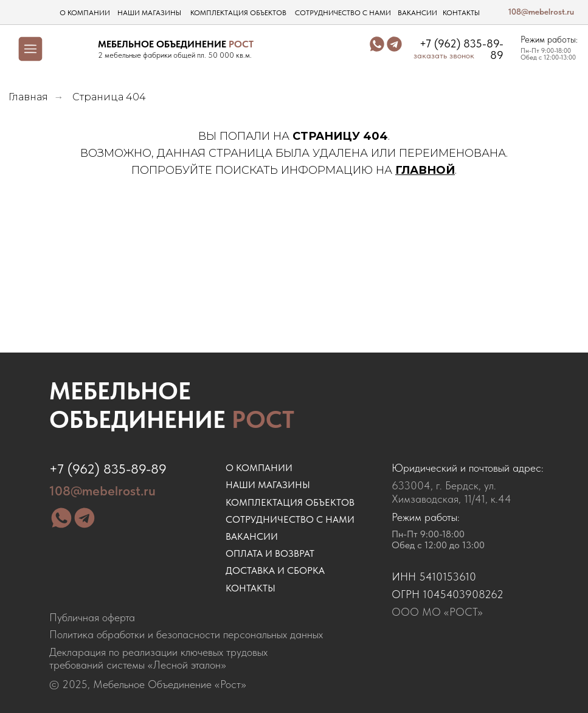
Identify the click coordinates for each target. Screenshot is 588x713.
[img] (74, 49)
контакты (461, 13)
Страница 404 (109, 97)
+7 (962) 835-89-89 (462, 49)
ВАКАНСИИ (252, 536)
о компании (85, 13)
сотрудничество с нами (343, 13)
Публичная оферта (92, 618)
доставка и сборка (275, 570)
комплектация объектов (238, 13)
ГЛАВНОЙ (425, 170)
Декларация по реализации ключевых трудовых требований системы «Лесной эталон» (158, 659)
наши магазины (149, 13)
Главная (28, 97)
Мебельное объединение (172, 405)
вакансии (417, 13)
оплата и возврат (270, 553)
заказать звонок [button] (444, 56)
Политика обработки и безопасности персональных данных (186, 635)
